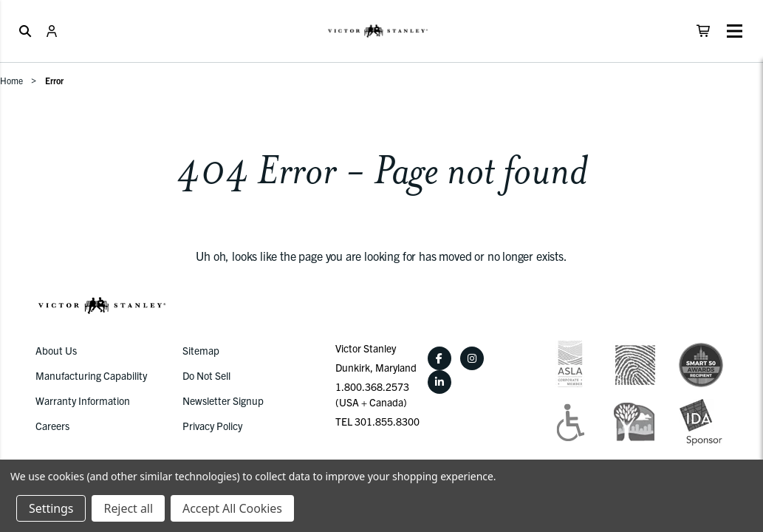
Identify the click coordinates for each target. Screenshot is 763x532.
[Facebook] (439, 358)
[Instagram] (472, 358)
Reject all (128, 508)
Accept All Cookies (232, 508)
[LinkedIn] (439, 382)
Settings (51, 508)
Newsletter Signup (223, 400)
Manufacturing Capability (91, 375)
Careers (52, 426)
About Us (56, 350)
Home (11, 80)
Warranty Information (83, 400)
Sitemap (201, 350)
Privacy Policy (212, 426)
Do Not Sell (206, 375)
